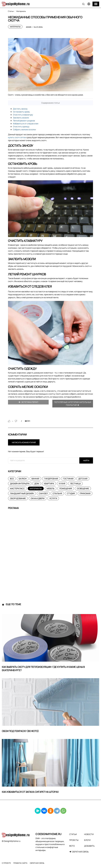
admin (29, 27)
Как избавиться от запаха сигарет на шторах (30, 792)
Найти (86, 461)
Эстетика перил (28, 402)
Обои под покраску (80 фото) (20, 731)
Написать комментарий (24, 442)
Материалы (15, 27)
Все (12, 479)
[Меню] (96, 4)
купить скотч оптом (17, 137)
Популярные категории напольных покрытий (73, 404)
